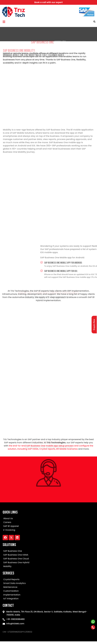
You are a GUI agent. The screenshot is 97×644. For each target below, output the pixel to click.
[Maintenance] (49, 587)
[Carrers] (49, 523)
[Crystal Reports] (49, 580)
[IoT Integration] (49, 599)
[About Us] (49, 519)
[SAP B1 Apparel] (49, 527)
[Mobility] (49, 567)
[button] (4, 22)
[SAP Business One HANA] (49, 555)
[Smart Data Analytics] (49, 584)
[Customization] (49, 591)
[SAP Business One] (49, 551)
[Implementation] (49, 595)
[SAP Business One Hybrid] (49, 563)
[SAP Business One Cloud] (49, 559)
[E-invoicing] (49, 530)
